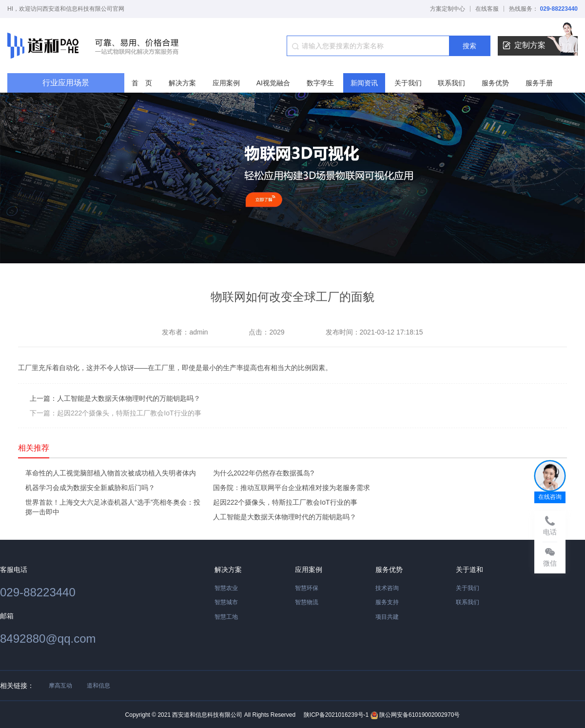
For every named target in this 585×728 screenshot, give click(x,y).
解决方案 (182, 83)
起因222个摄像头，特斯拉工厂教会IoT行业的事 (285, 502)
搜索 (469, 46)
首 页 (142, 83)
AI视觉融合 (273, 83)
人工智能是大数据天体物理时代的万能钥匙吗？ (285, 517)
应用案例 (226, 83)
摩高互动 (60, 686)
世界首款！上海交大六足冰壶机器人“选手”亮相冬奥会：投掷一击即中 (113, 507)
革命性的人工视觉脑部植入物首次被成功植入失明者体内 (111, 473)
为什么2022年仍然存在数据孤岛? (263, 473)
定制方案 (540, 46)
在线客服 (487, 9)
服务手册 (539, 83)
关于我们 (408, 83)
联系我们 (451, 83)
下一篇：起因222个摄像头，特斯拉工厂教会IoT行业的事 (116, 413)
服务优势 (495, 83)
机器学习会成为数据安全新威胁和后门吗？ (90, 488)
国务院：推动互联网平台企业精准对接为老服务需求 (292, 488)
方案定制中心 (448, 9)
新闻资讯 (364, 83)
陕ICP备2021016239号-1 (336, 715)
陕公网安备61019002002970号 (415, 716)
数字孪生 (320, 83)
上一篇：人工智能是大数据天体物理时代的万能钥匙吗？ (115, 398)
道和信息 (98, 686)
